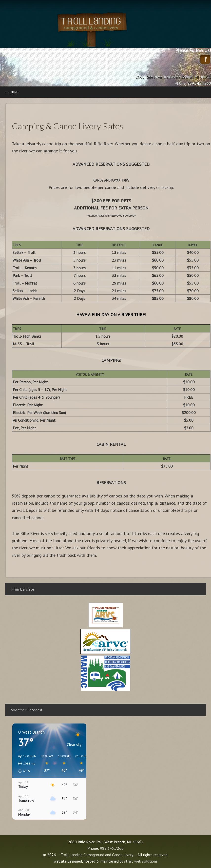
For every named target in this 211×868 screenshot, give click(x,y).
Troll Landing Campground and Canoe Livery (106, 28)
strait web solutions (141, 861)
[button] (25, 764)
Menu (12, 92)
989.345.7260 (112, 848)
